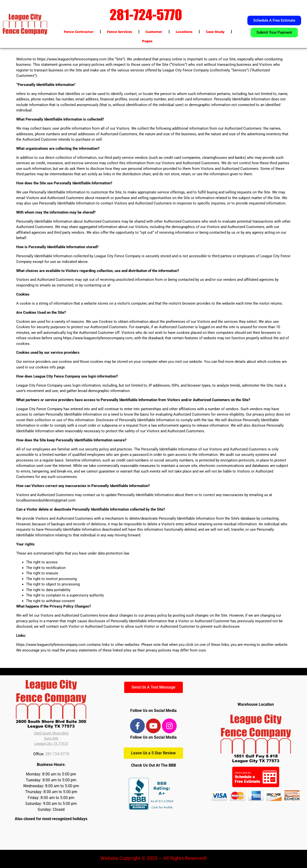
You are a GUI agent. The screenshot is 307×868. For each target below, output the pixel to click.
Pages (147, 41)
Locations (184, 32)
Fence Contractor (79, 32)
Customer (154, 32)
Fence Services (120, 32)
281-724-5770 (57, 754)
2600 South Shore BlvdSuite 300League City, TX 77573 (51, 738)
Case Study (215, 32)
